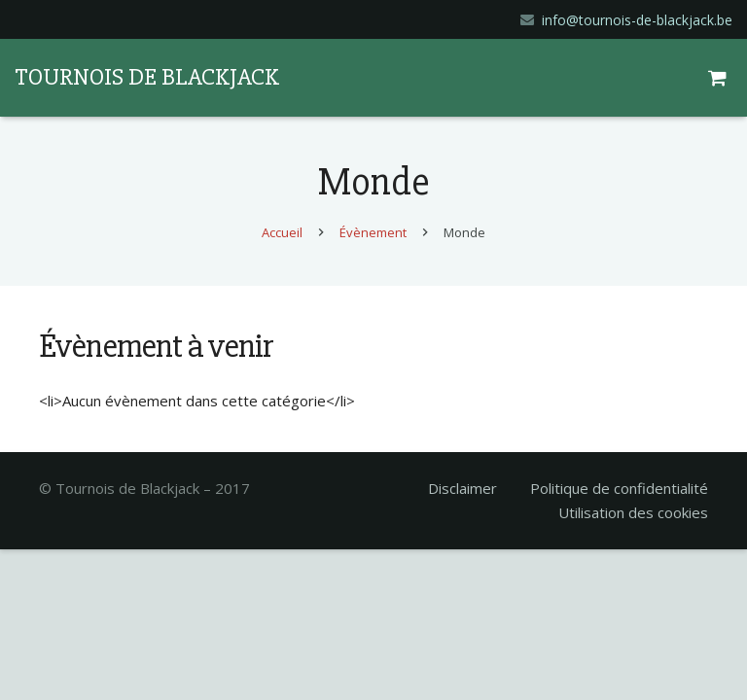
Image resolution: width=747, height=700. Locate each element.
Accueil (282, 232)
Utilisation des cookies (633, 512)
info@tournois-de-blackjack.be (637, 20)
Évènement (373, 232)
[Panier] (720, 78)
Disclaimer (462, 488)
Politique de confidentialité (619, 488)
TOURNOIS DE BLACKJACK (147, 77)
